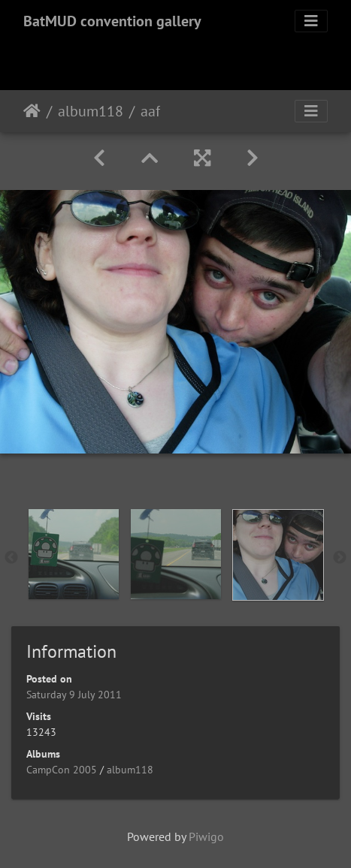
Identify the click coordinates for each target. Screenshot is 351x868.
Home (32, 111)
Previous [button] (11, 558)
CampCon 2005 (62, 770)
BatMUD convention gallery (112, 21)
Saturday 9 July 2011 (74, 695)
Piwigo (206, 836)
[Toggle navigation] (311, 21)
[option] (74, 554)
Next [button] (340, 558)
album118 (91, 111)
